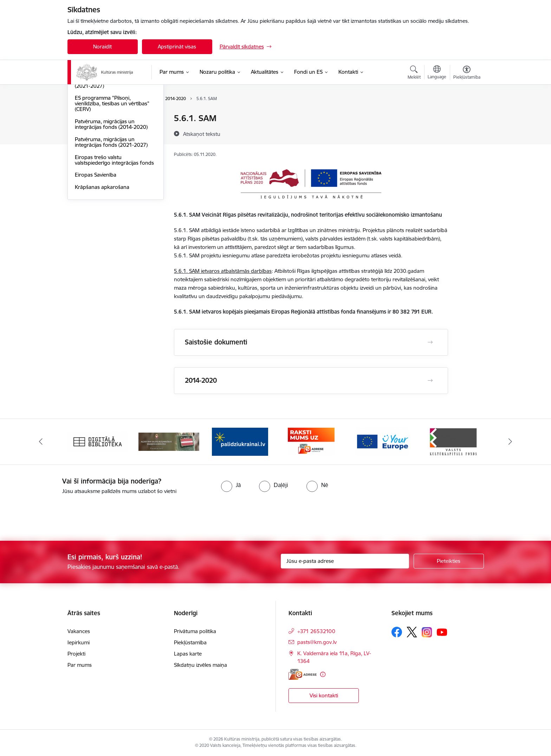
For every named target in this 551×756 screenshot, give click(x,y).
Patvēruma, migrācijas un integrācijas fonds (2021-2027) (111, 217)
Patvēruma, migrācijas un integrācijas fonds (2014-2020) (111, 199)
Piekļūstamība (190, 642)
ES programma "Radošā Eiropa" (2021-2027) (113, 158)
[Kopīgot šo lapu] (466, 133)
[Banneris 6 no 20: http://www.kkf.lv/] (453, 441)
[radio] (231, 485)
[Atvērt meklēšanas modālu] (414, 73)
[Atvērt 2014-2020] (430, 381)
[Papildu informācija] (323, 674)
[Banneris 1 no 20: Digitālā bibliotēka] (98, 441)
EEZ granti (87, 143)
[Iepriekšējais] (41, 442)
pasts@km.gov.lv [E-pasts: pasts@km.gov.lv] (317, 642)
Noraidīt (102, 47)
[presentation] (59, 515)
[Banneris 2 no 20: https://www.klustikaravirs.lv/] (169, 441)
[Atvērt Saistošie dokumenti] (430, 342)
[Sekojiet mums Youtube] (442, 632)
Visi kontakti (324, 695)
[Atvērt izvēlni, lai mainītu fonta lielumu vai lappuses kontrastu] (467, 73)
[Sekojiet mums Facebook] (397, 632)
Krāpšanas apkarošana (102, 262)
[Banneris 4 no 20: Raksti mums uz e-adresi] (311, 441)
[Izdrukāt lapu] (466, 115)
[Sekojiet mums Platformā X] (412, 632)
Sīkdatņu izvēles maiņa (200, 665)
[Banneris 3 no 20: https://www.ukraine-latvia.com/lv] (240, 441)
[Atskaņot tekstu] (202, 134)
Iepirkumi (79, 642)
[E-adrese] (303, 674)
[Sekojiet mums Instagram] (427, 632)
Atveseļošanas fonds (99, 119)
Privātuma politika (195, 631)
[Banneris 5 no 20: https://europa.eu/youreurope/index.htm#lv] (382, 441)
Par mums (80, 665)
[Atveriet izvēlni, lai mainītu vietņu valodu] (437, 73)
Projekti (76, 654)
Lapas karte (188, 654)
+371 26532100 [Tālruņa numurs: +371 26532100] (316, 631)
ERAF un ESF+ (92, 131)
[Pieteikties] (449, 561)
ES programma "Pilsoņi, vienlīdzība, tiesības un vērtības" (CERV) (112, 179)
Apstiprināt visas (177, 47)
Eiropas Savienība (96, 250)
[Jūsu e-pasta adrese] (345, 561)
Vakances (79, 631)
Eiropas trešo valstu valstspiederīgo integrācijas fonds (114, 235)
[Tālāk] (511, 442)
